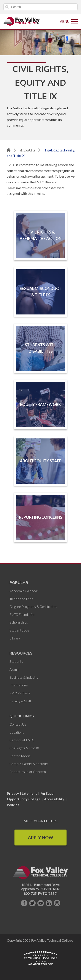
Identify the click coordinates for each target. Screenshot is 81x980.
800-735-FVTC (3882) (41, 893)
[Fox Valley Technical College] (22, 21)
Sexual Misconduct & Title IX (40, 292)
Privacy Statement (22, 793)
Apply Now (40, 838)
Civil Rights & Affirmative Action (41, 235)
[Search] (40, 7)
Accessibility (54, 799)
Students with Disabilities (41, 348)
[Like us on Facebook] (24, 903)
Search (7, 7)
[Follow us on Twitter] (32, 903)
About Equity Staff (41, 461)
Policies (13, 805)
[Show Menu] (69, 21)
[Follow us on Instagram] (57, 903)
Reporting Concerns (41, 517)
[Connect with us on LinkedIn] (49, 903)
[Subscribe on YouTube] (41, 903)
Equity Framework (40, 404)
